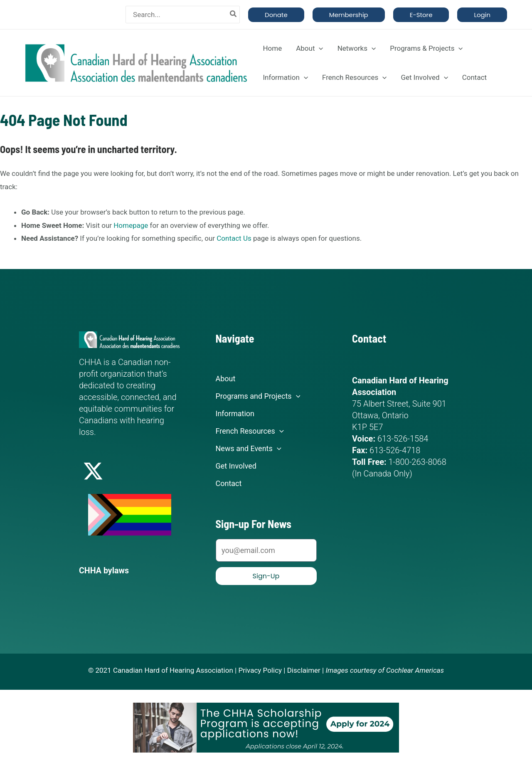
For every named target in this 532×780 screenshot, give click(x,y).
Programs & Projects (426, 48)
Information (285, 77)
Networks (357, 48)
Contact (474, 77)
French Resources (354, 77)
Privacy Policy (260, 670)
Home (272, 48)
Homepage (131, 225)
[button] (276, 15)
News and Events (249, 449)
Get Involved (424, 77)
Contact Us (234, 238)
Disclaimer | (306, 670)
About (309, 48)
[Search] (234, 15)
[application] (319, 48)
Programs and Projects (258, 396)
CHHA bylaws (104, 570)
